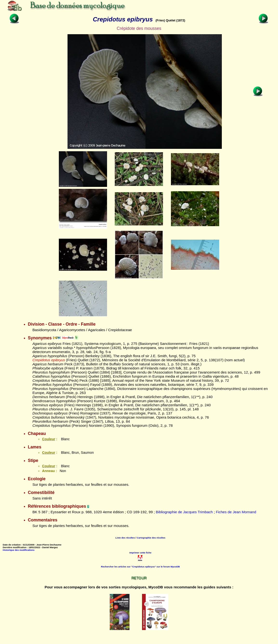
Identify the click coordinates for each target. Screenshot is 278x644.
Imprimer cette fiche (140, 553)
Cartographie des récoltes (151, 538)
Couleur (48, 439)
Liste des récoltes (125, 538)
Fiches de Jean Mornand (236, 512)
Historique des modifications (19, 550)
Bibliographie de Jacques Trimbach (184, 512)
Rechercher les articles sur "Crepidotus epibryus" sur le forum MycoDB (140, 567)
